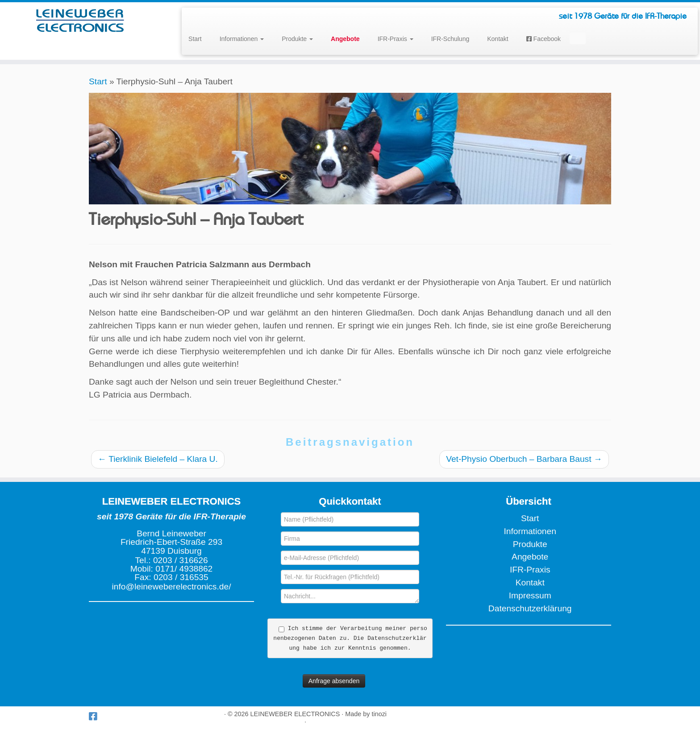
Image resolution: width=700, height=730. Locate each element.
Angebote (530, 557)
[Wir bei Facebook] (96, 716)
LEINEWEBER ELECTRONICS (295, 714)
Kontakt (498, 39)
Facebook (544, 39)
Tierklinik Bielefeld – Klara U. (158, 459)
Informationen (242, 39)
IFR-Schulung (450, 39)
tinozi (379, 714)
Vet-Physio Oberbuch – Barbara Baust (524, 459)
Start (195, 39)
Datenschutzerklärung (530, 608)
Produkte (297, 39)
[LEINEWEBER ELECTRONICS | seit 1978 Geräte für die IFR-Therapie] (81, 20)
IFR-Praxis (396, 39)
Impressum (530, 595)
